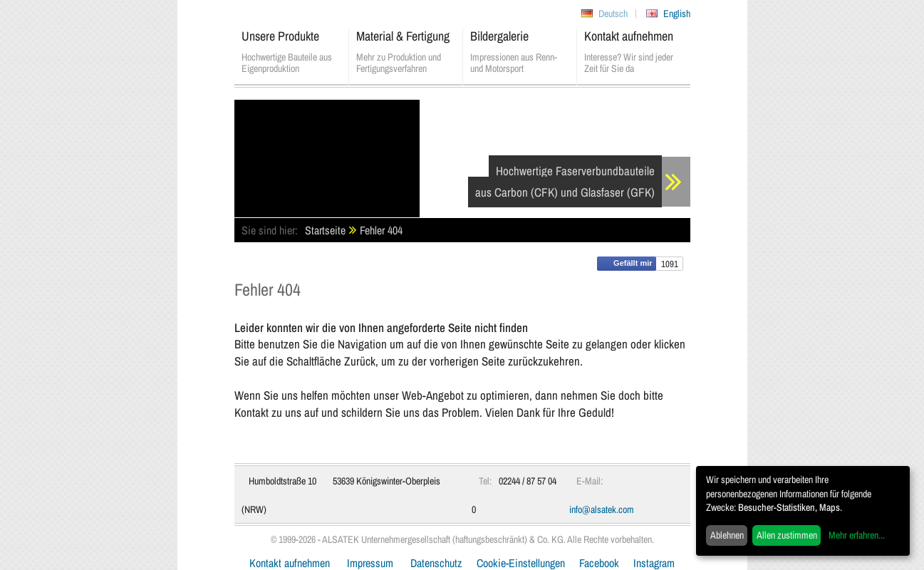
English (677, 14)
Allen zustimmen (787, 535)
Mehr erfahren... (857, 535)
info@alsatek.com (602, 509)
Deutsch (613, 14)
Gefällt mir (626, 264)
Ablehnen (727, 535)
